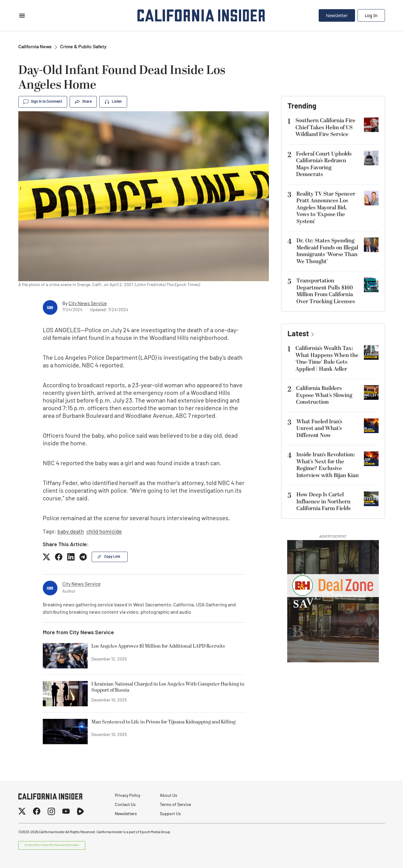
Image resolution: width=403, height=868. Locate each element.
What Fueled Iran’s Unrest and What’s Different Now (319, 428)
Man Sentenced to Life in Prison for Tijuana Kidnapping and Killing (163, 722)
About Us (169, 796)
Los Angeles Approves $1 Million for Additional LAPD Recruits (158, 646)
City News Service (88, 304)
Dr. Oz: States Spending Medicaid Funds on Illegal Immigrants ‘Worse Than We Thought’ (327, 251)
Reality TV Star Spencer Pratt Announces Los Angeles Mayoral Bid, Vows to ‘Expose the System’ (326, 208)
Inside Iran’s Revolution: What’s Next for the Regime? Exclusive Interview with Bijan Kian (328, 465)
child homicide (104, 532)
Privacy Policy (128, 796)
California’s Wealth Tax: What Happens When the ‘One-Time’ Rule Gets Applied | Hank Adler (327, 359)
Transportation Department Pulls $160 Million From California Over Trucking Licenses (326, 291)
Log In (371, 15)
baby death (71, 532)
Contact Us (125, 805)
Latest (298, 334)
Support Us (170, 814)
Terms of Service (175, 805)
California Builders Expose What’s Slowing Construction (324, 395)
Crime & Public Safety (83, 47)
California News (35, 47)
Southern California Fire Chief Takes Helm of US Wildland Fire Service (325, 127)
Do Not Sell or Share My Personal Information (52, 845)
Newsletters (126, 814)
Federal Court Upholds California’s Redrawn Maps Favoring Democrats (324, 164)
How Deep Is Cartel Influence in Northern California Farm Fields (324, 502)
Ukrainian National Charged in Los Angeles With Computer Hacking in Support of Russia (168, 687)
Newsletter (337, 15)
